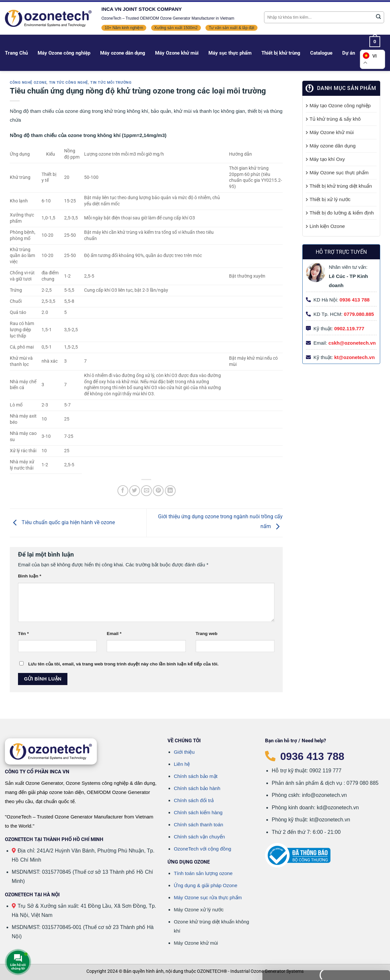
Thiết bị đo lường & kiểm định (342, 213)
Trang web (207, 634)
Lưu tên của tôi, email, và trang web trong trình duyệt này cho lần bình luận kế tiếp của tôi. (123, 664)
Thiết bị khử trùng (281, 53)
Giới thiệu (184, 752)
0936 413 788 (355, 300)
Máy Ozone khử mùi (177, 53)
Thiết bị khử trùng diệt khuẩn (341, 186)
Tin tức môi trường (111, 83)
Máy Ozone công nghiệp (64, 53)
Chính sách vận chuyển (199, 837)
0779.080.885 (359, 314)
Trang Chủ (16, 53)
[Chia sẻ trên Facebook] (123, 491)
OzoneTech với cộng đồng (202, 849)
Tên (23, 634)
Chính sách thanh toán (198, 825)
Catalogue (321, 53)
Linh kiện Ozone (327, 226)
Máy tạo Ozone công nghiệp (340, 105)
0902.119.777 (349, 328)
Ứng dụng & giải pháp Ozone (205, 885)
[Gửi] (379, 17)
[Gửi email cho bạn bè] (146, 491)
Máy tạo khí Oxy (327, 159)
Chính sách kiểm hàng (198, 812)
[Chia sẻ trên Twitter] (135, 491)
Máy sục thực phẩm (230, 53)
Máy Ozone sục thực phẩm (339, 172)
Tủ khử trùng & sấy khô (335, 119)
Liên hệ (182, 764)
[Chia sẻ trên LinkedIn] (170, 491)
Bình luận (30, 576)
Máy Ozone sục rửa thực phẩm (208, 897)
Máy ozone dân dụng (123, 53)
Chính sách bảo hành (197, 788)
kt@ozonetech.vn (355, 357)
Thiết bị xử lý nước (330, 199)
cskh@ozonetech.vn (352, 343)
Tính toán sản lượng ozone (203, 873)
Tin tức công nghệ (69, 83)
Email (114, 634)
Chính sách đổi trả (194, 800)
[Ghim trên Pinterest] (158, 491)
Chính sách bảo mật (196, 776)
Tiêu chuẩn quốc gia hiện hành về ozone (62, 522)
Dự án (349, 53)
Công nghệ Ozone (28, 83)
